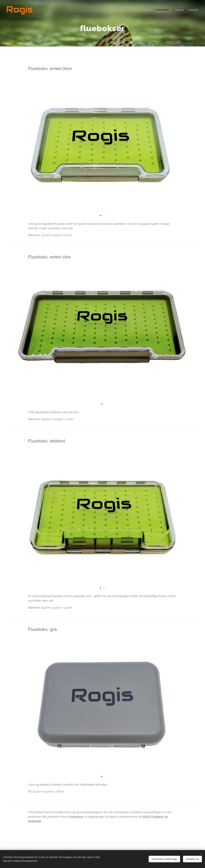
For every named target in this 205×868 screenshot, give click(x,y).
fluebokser (76, 817)
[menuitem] (144, 10)
